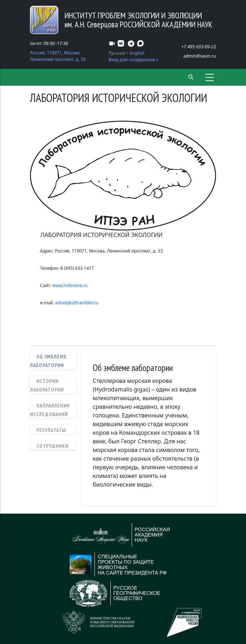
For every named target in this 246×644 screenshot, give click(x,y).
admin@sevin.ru (200, 56)
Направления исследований (50, 410)
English (137, 53)
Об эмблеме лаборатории (48, 361)
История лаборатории (47, 385)
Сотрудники (52, 446)
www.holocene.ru (71, 285)
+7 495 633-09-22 (199, 47)
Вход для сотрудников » (133, 60)
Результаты (51, 430)
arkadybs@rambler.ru (77, 303)
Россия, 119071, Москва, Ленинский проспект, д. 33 (58, 56)
